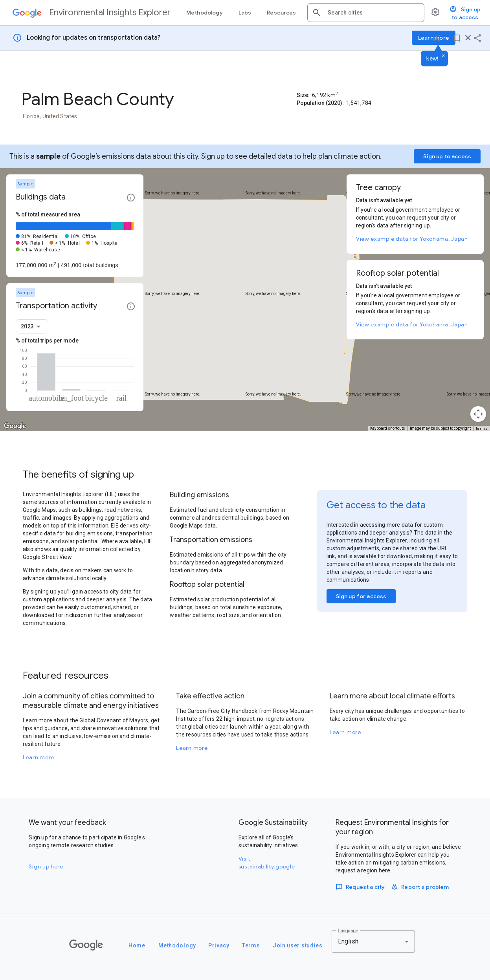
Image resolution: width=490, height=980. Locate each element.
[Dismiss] (443, 56)
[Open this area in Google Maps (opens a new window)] (15, 426)
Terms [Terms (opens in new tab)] (482, 428)
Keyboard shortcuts (388, 428)
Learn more (39, 757)
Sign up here (46, 866)
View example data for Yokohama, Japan (412, 239)
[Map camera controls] (478, 414)
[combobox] (373, 13)
